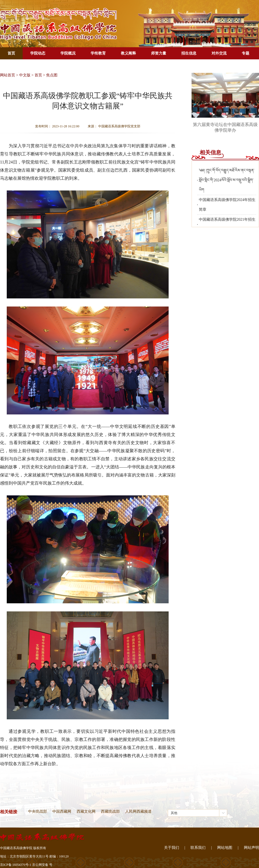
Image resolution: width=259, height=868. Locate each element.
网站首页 (8, 75)
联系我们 (198, 848)
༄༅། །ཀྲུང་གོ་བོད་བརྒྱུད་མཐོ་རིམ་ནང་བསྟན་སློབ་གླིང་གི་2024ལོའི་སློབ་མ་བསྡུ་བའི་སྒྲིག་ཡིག (227, 180)
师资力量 (159, 53)
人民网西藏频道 (138, 811)
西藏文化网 (86, 811)
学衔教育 (98, 53)
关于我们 (172, 848)
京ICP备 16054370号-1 (16, 865)
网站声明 (251, 848)
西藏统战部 (110, 811)
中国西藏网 (62, 811)
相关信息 (210, 152)
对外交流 (219, 53)
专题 (246, 53)
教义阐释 (128, 53)
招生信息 (189, 53)
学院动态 (38, 53)
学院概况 (68, 53)
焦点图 (52, 75)
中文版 (25, 75)
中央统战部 (38, 811)
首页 (11, 53)
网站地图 (225, 848)
